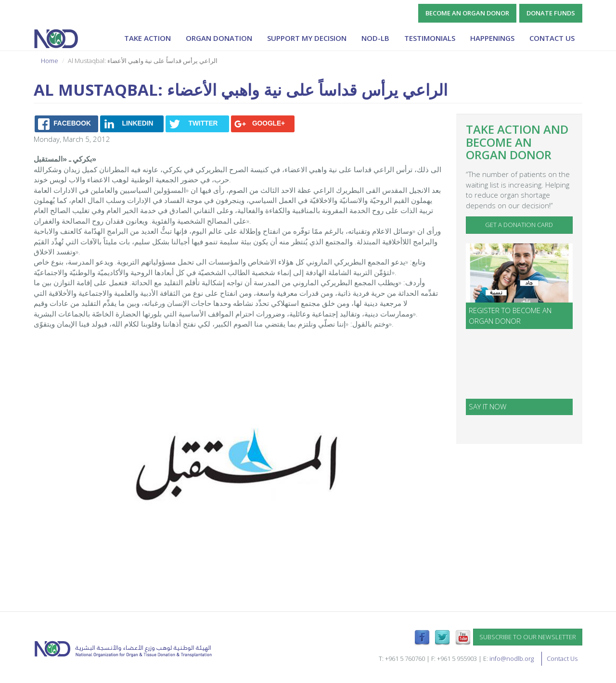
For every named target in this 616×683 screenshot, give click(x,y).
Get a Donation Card (519, 225)
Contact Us (552, 38)
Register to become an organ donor (510, 315)
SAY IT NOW (488, 406)
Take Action (148, 38)
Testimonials (430, 38)
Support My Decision (307, 38)
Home (50, 61)
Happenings (492, 38)
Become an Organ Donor (467, 13)
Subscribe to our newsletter (528, 637)
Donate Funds (551, 13)
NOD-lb (375, 38)
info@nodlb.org (512, 658)
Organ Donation (219, 38)
